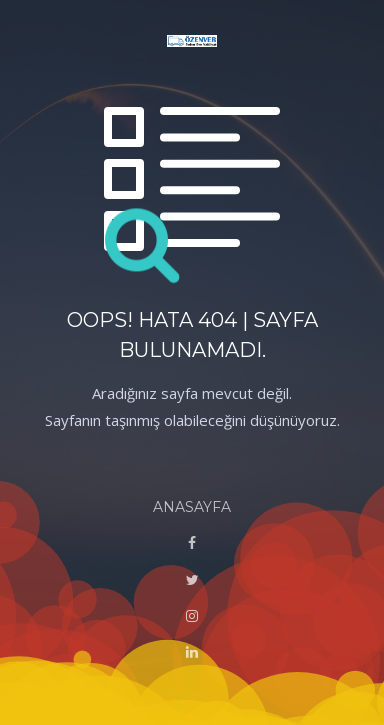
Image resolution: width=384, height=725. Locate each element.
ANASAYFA (192, 507)
